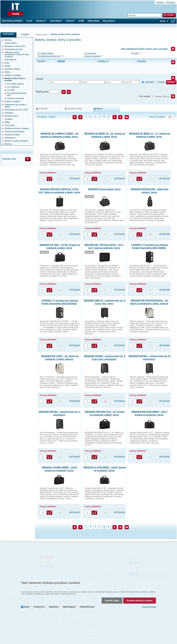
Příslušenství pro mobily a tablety (15, 106)
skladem (159, 97)
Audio (7, 63)
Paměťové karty (11, 116)
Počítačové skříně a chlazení (17, 128)
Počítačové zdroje (12, 135)
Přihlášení (94, 21)
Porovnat (76, 178)
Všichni (61, 61)
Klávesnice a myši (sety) (15, 46)
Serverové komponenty (14, 131)
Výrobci (25, 35)
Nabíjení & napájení (13, 75)
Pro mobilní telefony (46, 53)
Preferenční (39, 604)
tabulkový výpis (75, 109)
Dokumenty (56, 21)
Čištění (7, 72)
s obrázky (43, 109)
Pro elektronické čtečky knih (49, 56)
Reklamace (109, 21)
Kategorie (8, 34)
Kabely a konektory (13, 101)
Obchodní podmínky (12, 21)
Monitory (8, 144)
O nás (29, 21)
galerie (100, 109)
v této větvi (149, 82)
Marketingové (69, 604)
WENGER (142, 61)
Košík (81, 21)
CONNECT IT (103, 61)
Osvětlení (8, 119)
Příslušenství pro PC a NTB (16, 110)
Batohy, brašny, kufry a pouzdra (15, 79)
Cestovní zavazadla (92, 56)
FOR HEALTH (10, 60)
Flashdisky (9, 113)
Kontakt (70, 21)
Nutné (27, 604)
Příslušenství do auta (13, 49)
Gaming (8, 40)
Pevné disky (10, 125)
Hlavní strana (42, 34)
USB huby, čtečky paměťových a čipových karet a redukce (17, 54)
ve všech (162, 82)
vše (168, 97)
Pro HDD (135, 53)
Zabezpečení (10, 138)
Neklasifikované (87, 604)
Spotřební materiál (12, 69)
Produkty (41, 21)
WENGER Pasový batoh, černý (104, 189)
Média (7, 122)
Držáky (7, 66)
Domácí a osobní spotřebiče (16, 141)
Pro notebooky (90, 53)
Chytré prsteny (11, 43)
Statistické (54, 604)
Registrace (171, 2)
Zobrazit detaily (149, 604)
